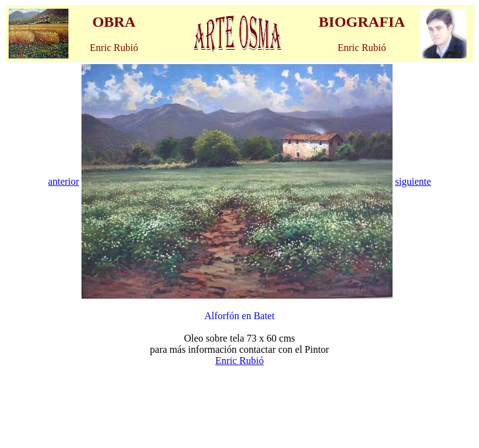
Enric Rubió (240, 361)
